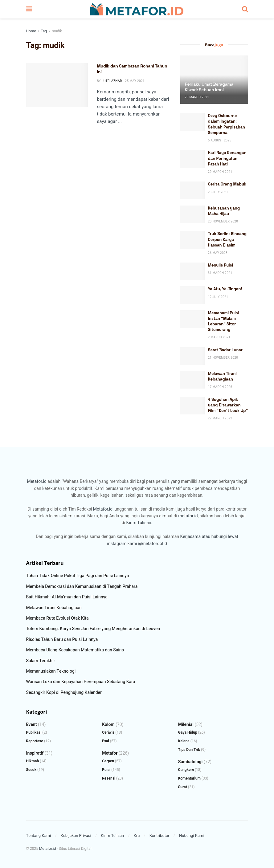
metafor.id (188, 516)
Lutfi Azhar (112, 81)
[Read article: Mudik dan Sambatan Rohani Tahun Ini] (57, 85)
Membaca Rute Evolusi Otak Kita (57, 618)
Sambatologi (190, 762)
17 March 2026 (220, 387)
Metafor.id (37, 481)
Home (31, 31)
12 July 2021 (218, 297)
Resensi (109, 778)
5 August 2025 (220, 141)
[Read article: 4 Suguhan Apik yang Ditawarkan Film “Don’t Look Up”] (193, 406)
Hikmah (33, 761)
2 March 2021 (219, 337)
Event (32, 725)
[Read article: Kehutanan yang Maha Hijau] (193, 214)
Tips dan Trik (189, 750)
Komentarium (189, 778)
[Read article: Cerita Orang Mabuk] (193, 190)
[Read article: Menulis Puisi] (193, 271)
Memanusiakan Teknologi (51, 671)
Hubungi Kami (192, 835)
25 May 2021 (135, 81)
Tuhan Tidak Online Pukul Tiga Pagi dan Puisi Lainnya (78, 576)
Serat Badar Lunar (225, 350)
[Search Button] (245, 9)
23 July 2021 (218, 192)
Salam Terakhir (41, 661)
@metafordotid (153, 544)
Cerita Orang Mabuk (227, 184)
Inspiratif (35, 753)
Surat (183, 787)
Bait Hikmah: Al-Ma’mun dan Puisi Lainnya (67, 597)
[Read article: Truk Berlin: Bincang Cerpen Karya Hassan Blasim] (193, 240)
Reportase (35, 741)
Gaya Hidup (188, 732)
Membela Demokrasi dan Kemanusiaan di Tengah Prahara (82, 587)
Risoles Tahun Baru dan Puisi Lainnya (62, 640)
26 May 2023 (218, 253)
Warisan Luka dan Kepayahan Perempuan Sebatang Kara (81, 682)
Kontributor (159, 835)
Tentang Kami (39, 835)
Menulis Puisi (221, 265)
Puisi (106, 770)
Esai (106, 741)
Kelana (184, 741)
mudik (57, 31)
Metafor (110, 753)
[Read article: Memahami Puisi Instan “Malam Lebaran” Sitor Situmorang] (193, 319)
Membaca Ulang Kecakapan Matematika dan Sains (75, 650)
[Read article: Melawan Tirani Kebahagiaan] (193, 380)
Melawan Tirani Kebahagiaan (222, 376)
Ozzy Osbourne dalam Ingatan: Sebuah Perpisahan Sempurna (227, 124)
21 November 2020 (223, 358)
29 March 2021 (197, 97)
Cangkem (186, 770)
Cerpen (108, 761)
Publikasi (34, 732)
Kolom (108, 725)
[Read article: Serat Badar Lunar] (193, 356)
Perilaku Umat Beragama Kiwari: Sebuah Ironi (209, 87)
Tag (44, 31)
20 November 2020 (223, 222)
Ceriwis (108, 732)
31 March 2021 (220, 273)
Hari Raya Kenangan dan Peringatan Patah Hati (227, 158)
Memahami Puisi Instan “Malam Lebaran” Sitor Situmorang (224, 321)
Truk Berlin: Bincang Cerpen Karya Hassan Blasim (227, 239)
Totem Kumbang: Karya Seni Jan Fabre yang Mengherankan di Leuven (93, 629)
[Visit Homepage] (137, 9)
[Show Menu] (29, 9)
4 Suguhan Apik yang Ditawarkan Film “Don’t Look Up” (228, 405)
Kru (137, 835)
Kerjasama (190, 537)
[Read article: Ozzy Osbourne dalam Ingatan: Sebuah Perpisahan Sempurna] (193, 122)
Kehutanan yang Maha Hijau (224, 211)
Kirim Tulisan (139, 523)
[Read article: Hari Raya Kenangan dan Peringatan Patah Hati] (193, 159)
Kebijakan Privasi (76, 835)
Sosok (31, 770)
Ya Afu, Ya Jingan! (225, 289)
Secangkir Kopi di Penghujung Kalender (64, 693)
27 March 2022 (220, 418)
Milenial (186, 725)
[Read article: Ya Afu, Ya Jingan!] (193, 295)
